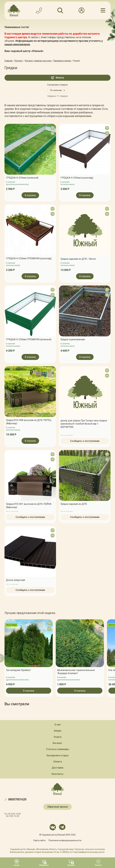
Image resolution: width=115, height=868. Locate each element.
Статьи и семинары (58, 749)
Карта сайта (40, 840)
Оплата (58, 762)
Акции (57, 731)
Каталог (57, 743)
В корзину (30, 195)
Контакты (57, 774)
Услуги (57, 737)
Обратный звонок (58, 807)
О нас (58, 725)
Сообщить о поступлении (85, 441)
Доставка (58, 768)
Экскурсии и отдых (57, 755)
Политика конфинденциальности (65, 840)
